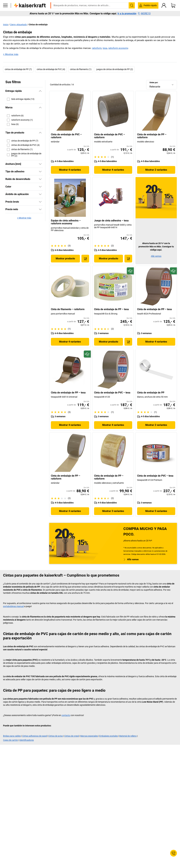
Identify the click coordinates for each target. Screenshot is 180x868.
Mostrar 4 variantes (70, 170)
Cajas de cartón (11, 740)
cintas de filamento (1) (81, 69)
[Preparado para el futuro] (130, 271)
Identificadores (27, 740)
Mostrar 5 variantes (156, 511)
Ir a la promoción (127, 18)
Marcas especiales (89, 736)
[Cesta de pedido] (173, 10)
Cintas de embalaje (38, 25)
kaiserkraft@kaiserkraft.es (139, 2)
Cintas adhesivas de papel (35, 736)
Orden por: (154, 83)
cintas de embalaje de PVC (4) (51, 69)
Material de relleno (128, 736)
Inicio (6, 25)
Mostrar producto (65, 259)
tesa (105, 48)
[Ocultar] (40, 91)
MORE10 (144, 18)
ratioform (97, 48)
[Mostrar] (40, 164)
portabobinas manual (13, 606)
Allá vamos (156, 256)
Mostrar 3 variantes (113, 511)
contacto (66, 715)
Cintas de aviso (56, 736)
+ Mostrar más (11, 54)
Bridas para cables (12, 736)
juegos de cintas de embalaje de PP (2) (115, 69)
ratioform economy (118, 48)
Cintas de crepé (72, 736)
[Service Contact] (174, 853)
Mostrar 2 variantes (156, 170)
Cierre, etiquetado (18, 25)
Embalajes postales (109, 736)
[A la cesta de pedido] (85, 259)
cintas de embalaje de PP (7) (18, 69)
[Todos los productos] (5, 10)
